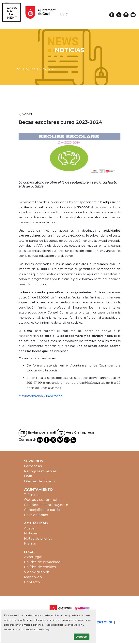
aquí (48, 629)
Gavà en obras (36, 515)
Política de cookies (40, 567)
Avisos (29, 528)
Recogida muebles (40, 471)
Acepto (82, 637)
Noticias (31, 533)
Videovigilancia (37, 572)
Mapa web (33, 577)
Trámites (32, 495)
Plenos (30, 543)
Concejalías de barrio (42, 510)
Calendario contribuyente (46, 505)
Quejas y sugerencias (42, 500)
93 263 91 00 (102, 622)
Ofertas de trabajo (39, 481)
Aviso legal (33, 557)
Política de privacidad (42, 562)
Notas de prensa (38, 538)
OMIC (29, 476)
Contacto (32, 582)
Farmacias (33, 466)
